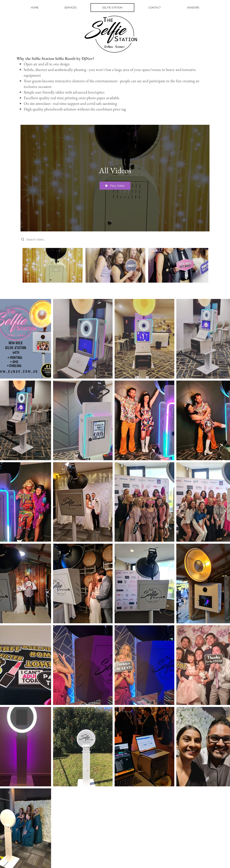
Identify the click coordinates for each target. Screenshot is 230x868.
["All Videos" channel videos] (115, 266)
